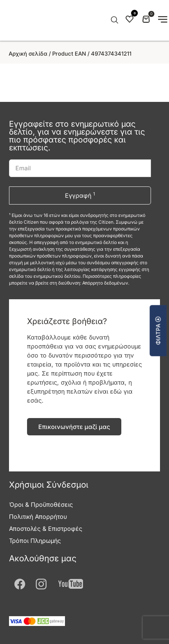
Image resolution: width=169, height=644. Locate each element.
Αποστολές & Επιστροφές (46, 529)
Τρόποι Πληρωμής (35, 541)
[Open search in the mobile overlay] (114, 20)
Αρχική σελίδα (28, 54)
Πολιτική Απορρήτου (38, 517)
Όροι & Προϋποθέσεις (41, 505)
